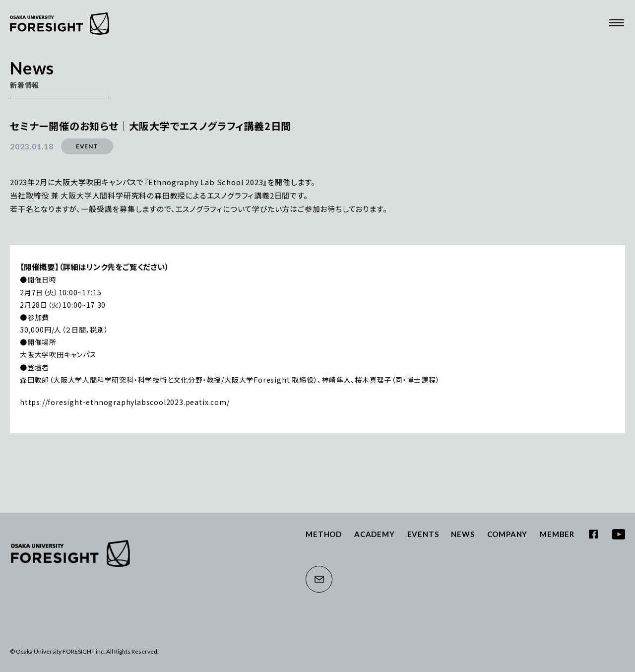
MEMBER (557, 534)
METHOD (324, 534)
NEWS (463, 534)
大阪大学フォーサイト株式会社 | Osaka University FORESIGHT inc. (70, 553)
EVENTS (423, 534)
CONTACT (319, 579)
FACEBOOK (593, 534)
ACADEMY (375, 534)
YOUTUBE (619, 534)
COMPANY (508, 534)
